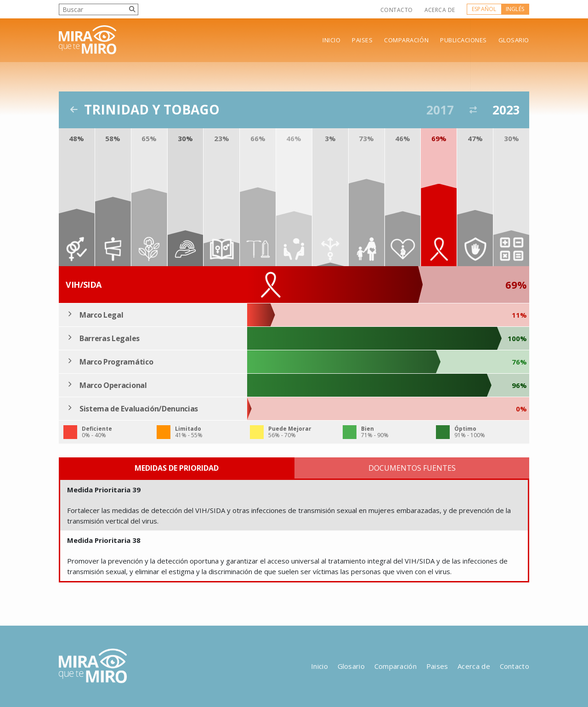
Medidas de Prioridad (177, 468)
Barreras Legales (110, 338)
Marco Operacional (113, 385)
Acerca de (440, 10)
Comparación (406, 40)
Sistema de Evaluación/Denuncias (139, 409)
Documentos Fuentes (412, 468)
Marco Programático (116, 362)
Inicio (331, 40)
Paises (362, 40)
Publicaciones (464, 40)
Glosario (514, 40)
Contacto (397, 10)
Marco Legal (101, 315)
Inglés (515, 9)
